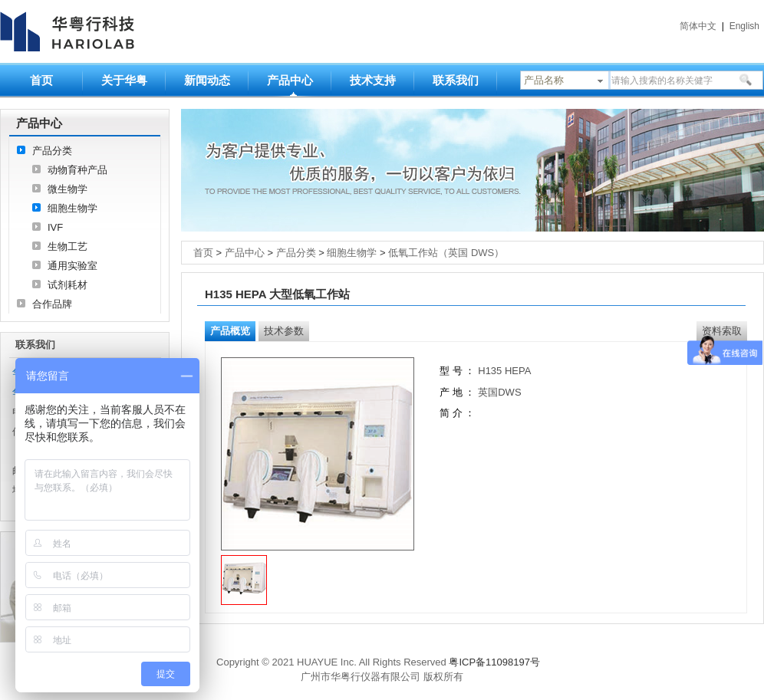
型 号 (451, 371)
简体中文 (698, 26)
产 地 (452, 392)
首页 (41, 80)
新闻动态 (207, 80)
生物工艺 (68, 246)
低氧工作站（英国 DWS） (446, 253)
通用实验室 (72, 266)
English (744, 26)
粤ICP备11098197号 (494, 662)
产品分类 (52, 151)
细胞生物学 (72, 208)
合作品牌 (52, 304)
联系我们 (456, 80)
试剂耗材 (68, 285)
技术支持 (373, 80)
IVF (55, 227)
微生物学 (68, 189)
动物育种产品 (77, 170)
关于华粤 (124, 80)
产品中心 (290, 80)
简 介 (451, 413)
